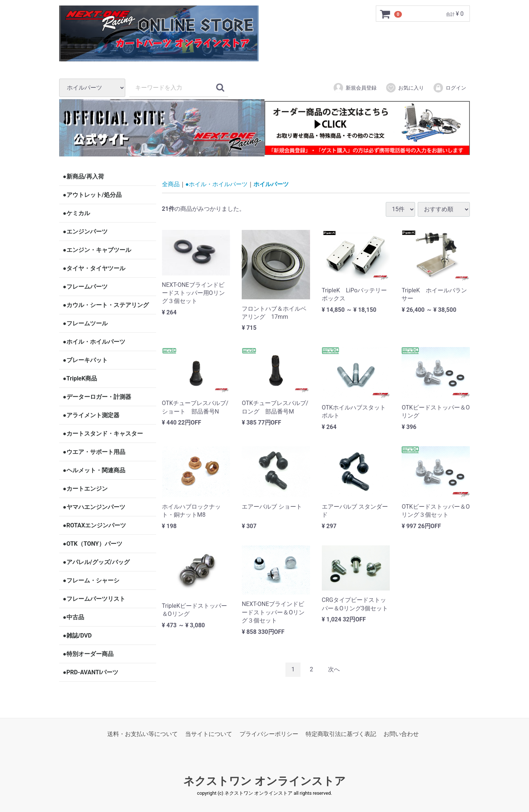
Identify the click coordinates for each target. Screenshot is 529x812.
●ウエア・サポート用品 (94, 452)
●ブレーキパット (85, 360)
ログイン (449, 88)
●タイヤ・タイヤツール (94, 268)
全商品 (171, 184)
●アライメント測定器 (91, 415)
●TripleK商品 (80, 378)
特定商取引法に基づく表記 (341, 734)
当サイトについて (209, 734)
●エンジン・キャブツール (97, 250)
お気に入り (405, 88)
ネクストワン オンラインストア (264, 781)
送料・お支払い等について (143, 734)
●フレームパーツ (85, 287)
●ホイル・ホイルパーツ (94, 342)
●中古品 (73, 617)
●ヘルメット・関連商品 (94, 470)
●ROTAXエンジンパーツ (94, 525)
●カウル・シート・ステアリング (106, 305)
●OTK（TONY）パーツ (93, 544)
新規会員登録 (355, 88)
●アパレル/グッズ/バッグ (96, 562)
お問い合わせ (401, 734)
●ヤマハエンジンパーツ (94, 507)
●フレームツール (85, 323)
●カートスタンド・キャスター (103, 434)
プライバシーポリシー (269, 734)
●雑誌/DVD (77, 636)
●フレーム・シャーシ (91, 580)
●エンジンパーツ (85, 232)
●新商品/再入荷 (83, 176)
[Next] (334, 670)
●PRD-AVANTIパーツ (91, 672)
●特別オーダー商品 (88, 654)
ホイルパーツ (271, 184)
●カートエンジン (85, 489)
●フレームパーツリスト (94, 599)
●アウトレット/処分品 (92, 195)
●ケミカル (76, 213)
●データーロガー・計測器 (97, 397)
